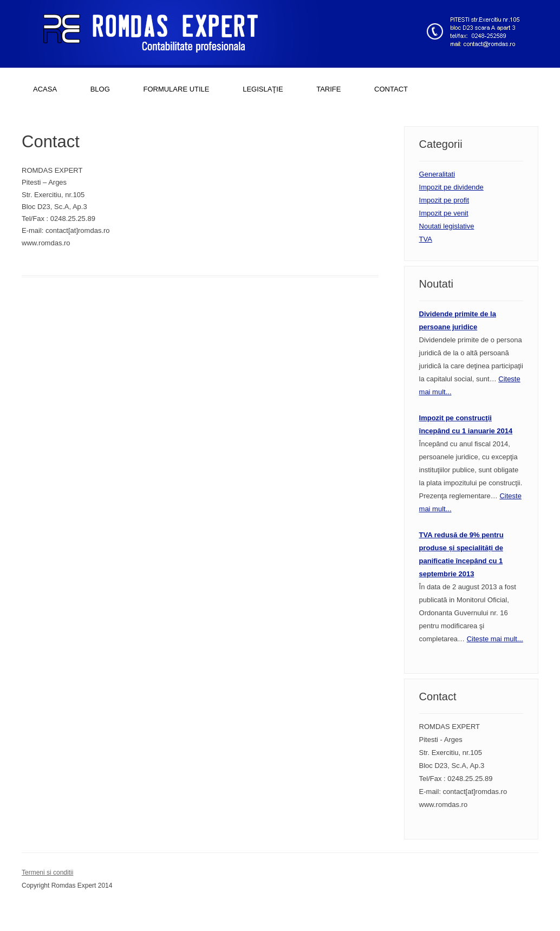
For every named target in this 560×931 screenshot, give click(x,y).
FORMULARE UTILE (176, 89)
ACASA (45, 89)
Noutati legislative (447, 226)
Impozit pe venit (444, 213)
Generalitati (437, 174)
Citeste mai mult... (495, 639)
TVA (426, 239)
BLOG (100, 89)
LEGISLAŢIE (263, 89)
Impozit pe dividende (451, 187)
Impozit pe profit (444, 200)
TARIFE (328, 89)
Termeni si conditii (47, 873)
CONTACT (391, 89)
